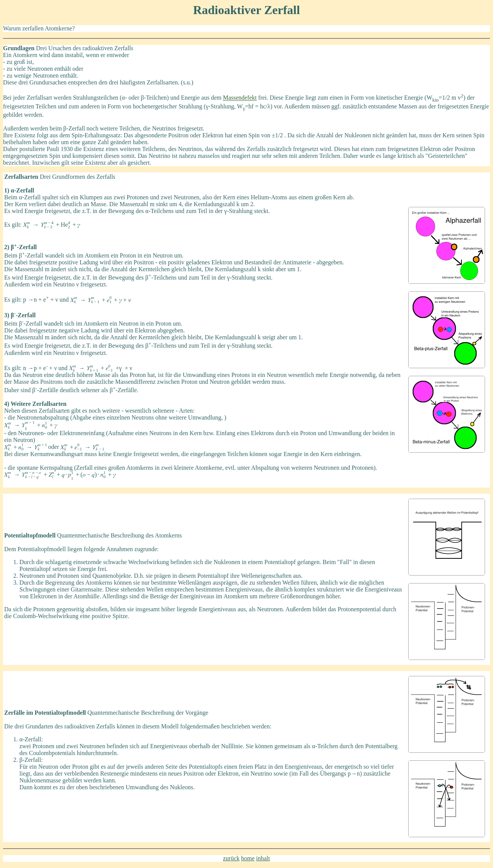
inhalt (263, 858)
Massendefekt (240, 98)
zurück (231, 858)
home (248, 858)
